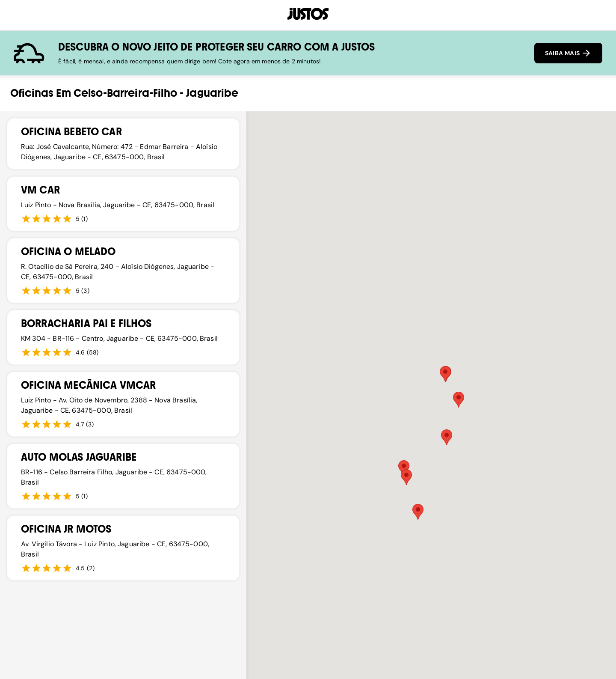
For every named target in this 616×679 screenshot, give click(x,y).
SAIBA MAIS (568, 53)
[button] (406, 477)
